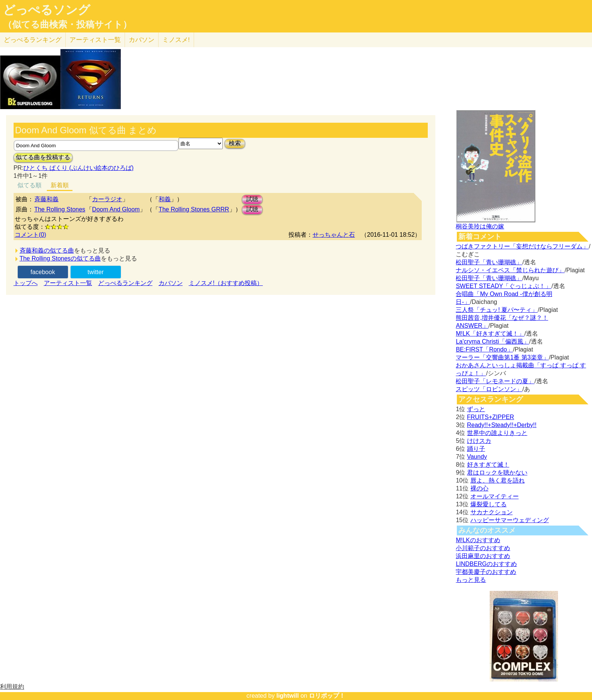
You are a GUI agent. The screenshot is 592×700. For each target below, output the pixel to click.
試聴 (252, 199)
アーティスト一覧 (68, 283)
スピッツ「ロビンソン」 (489, 389)
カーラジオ (107, 199)
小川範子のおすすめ (483, 548)
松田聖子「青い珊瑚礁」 (489, 262)
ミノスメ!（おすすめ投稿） (226, 283)
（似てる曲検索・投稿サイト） (67, 25)
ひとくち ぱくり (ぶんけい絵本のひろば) (79, 168)
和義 (165, 199)
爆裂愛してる (489, 504)
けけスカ (479, 441)
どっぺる (33, 40)
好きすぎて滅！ (488, 465)
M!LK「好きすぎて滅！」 (490, 334)
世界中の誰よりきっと (497, 433)
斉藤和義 (46, 199)
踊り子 (476, 449)
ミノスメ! (176, 40)
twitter (96, 272)
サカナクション (492, 512)
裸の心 (479, 488)
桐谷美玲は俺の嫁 (480, 226)
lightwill (288, 696)
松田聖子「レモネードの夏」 (495, 381)
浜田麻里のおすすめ (483, 556)
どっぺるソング (47, 10)
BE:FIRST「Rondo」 (484, 349)
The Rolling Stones (60, 209)
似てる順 (29, 185)
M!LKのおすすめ (478, 540)
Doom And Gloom (116, 209)
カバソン (142, 40)
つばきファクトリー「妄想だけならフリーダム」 (522, 246)
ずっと (476, 409)
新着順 (60, 185)
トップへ (26, 283)
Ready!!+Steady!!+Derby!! (502, 425)
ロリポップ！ (327, 696)
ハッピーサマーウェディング (510, 520)
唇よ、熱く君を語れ (498, 480)
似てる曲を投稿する (43, 157)
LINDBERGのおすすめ (486, 564)
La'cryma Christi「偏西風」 (492, 342)
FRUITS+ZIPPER (491, 417)
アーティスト (95, 40)
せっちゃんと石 (334, 235)
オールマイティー (495, 496)
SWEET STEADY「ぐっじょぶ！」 (503, 286)
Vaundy (477, 457)
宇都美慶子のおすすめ (486, 572)
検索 (235, 143)
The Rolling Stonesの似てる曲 (60, 258)
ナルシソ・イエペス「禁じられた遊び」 (510, 270)
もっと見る (471, 580)
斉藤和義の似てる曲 (47, 251)
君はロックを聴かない (497, 473)
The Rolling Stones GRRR (194, 209)
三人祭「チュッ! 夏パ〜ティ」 (497, 310)
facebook (43, 272)
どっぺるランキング (125, 283)
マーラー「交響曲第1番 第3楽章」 (502, 357)
